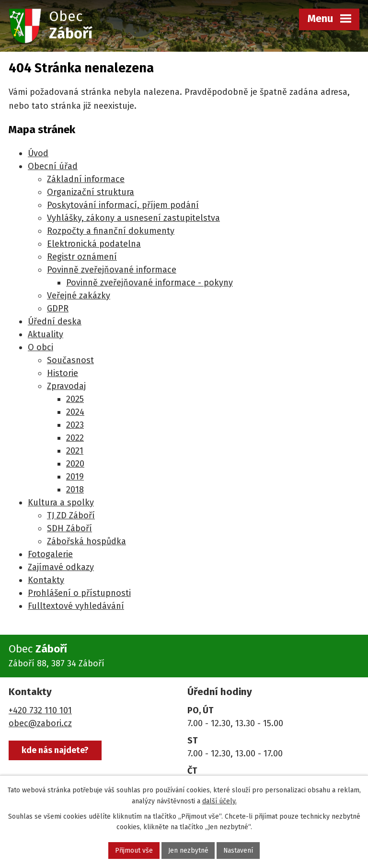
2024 (75, 412)
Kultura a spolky (61, 503)
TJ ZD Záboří (71, 515)
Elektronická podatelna (94, 244)
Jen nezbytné (188, 851)
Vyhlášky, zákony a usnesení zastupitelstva (133, 218)
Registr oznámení (82, 257)
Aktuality (46, 334)
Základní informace (86, 179)
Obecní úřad (53, 166)
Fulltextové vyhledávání (76, 606)
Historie (63, 373)
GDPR (58, 308)
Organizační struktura (91, 192)
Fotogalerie (50, 554)
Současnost (70, 360)
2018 (75, 490)
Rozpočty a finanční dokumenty (111, 231)
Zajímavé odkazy (61, 567)
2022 (75, 438)
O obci (40, 347)
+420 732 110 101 (40, 710)
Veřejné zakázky (79, 296)
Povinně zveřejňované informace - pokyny (149, 283)
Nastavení (238, 851)
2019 (75, 477)
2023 (75, 425)
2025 (75, 399)
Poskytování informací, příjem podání (123, 205)
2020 (75, 464)
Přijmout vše (133, 851)
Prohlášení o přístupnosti (79, 593)
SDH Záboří (69, 528)
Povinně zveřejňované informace (112, 270)
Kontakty (46, 580)
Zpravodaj (66, 386)
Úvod (38, 153)
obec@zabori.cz (40, 723)
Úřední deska (55, 321)
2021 (75, 451)
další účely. (219, 801)
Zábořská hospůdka (86, 541)
